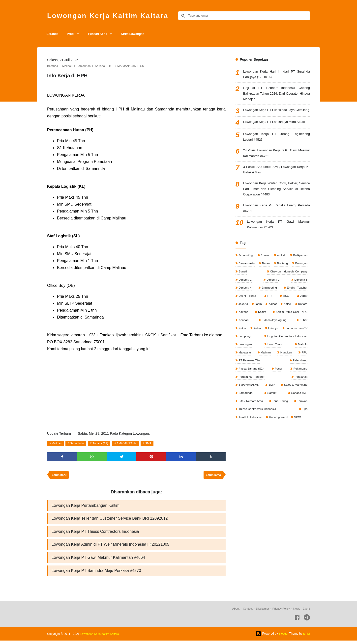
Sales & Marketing (295, 402)
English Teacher (297, 302)
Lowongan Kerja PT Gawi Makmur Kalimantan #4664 (98, 560)
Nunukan (244, 377)
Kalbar (283, 319)
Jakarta (243, 319)
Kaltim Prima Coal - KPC (254, 335)
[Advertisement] (136, 390)
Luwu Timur (246, 368)
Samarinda (79, 443)
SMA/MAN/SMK (131, 443)
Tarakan (302, 418)
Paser (303, 385)
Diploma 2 (273, 294)
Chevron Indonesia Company (288, 285)
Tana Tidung (280, 418)
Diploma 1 (245, 294)
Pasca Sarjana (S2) (276, 385)
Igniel (306, 637)
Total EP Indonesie (251, 435)
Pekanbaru (245, 393)
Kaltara (243, 327)
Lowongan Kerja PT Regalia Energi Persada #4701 (277, 220)
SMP (154, 443)
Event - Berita (247, 310)
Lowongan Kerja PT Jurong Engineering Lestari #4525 (277, 145)
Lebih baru (60, 476)
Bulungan (301, 277)
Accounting (245, 269)
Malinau (57, 443)
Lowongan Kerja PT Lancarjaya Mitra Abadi (277, 130)
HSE (286, 310)
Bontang (282, 277)
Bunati (242, 285)
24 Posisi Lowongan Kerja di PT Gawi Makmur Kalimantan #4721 (277, 162)
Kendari (302, 335)
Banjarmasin (246, 277)
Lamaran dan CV (271, 352)
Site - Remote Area (251, 418)
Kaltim (303, 327)
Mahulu (265, 368)
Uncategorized (279, 435)
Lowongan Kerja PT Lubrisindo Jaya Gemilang (277, 116)
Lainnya (243, 352)
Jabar (303, 310)
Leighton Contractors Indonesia (259, 360)
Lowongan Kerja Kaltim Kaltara (113, 15)
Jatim (263, 319)
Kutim (303, 344)
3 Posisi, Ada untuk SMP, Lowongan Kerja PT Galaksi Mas (277, 180)
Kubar (274, 344)
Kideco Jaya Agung (251, 344)
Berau (266, 277)
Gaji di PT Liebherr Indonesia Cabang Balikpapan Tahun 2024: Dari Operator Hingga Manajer (277, 95)
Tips (304, 427)
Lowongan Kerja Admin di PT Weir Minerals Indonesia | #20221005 (110, 547)
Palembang (246, 385)
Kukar (289, 344)
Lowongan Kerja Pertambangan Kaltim (86, 507)
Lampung (301, 352)
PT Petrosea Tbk (296, 377)
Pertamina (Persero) (273, 393)
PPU (268, 377)
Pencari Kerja (102, 34)
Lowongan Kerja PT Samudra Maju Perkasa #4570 (96, 574)
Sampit (272, 410)
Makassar (283, 368)
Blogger (283, 637)
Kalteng (273, 327)
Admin (265, 269)
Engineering (269, 302)
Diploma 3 (300, 294)
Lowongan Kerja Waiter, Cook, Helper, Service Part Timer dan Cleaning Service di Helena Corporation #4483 (277, 200)
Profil (73, 34)
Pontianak (300, 393)
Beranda (53, 34)
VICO (299, 435)
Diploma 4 (245, 302)
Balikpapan (300, 269)
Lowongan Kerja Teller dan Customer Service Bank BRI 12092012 (110, 520)
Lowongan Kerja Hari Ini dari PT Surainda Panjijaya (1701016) (277, 75)
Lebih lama (213, 476)
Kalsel (303, 319)
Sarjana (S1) (103, 443)
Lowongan (300, 360)
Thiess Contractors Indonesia (257, 427)
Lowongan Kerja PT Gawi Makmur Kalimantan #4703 (278, 238)
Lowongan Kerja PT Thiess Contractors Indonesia (95, 534)
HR (269, 310)
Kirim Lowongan (138, 34)
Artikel (280, 269)
